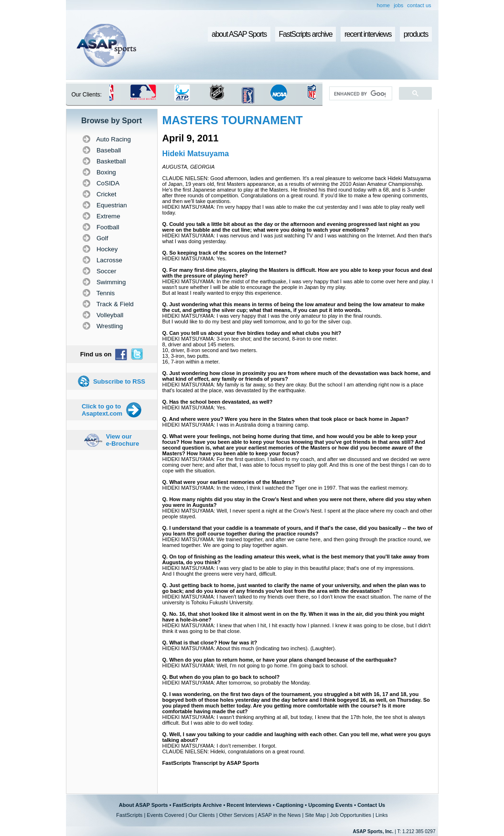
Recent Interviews (249, 805)
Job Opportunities (351, 815)
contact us (419, 5)
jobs (398, 5)
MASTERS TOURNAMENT (233, 120)
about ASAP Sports (239, 34)
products (416, 34)
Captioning (290, 805)
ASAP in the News (279, 815)
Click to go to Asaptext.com (102, 410)
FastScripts (129, 815)
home (384, 5)
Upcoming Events (330, 805)
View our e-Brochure (123, 440)
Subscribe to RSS (119, 381)
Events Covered (165, 815)
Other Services (237, 815)
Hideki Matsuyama (196, 154)
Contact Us (371, 805)
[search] (359, 94)
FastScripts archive (306, 34)
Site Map (315, 815)
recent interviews (368, 34)
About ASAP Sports (144, 805)
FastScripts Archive (197, 805)
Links (382, 815)
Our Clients (202, 815)
